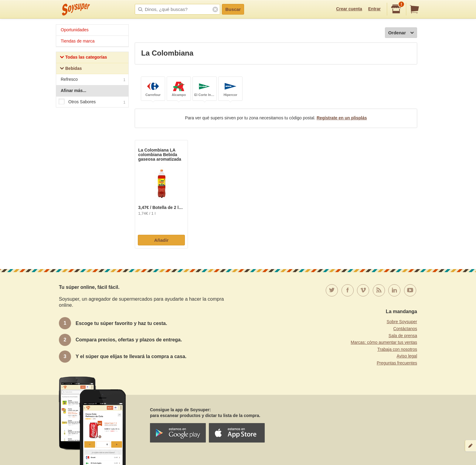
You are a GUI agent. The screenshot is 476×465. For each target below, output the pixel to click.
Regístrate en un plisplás (342, 118)
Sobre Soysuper (402, 322)
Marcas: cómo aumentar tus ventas (384, 342)
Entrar (374, 9)
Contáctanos (405, 329)
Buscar (233, 9)
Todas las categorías (83, 58)
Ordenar (401, 33)
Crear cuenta (349, 9)
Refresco (93, 80)
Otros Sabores (92, 102)
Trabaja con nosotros (397, 349)
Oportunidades (75, 30)
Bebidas (71, 69)
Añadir (161, 240)
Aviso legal (407, 356)
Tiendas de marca (78, 41)
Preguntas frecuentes (397, 363)
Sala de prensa (403, 336)
